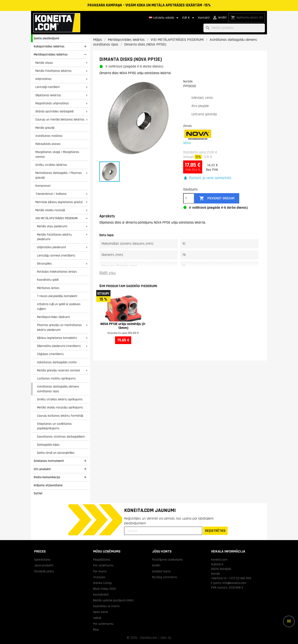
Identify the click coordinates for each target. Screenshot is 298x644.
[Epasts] (163, 531)
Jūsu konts (162, 551)
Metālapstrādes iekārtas (51, 54)
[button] (207, 178)
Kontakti (204, 18)
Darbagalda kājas (48, 445)
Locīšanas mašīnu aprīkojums (56, 378)
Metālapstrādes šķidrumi (53, 317)
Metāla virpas (44, 63)
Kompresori (43, 186)
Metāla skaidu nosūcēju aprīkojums (60, 407)
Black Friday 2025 (105, 589)
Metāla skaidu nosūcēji (50, 210)
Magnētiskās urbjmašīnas (52, 103)
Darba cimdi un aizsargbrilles (56, 453)
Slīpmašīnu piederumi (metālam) (59, 346)
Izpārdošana (42, 560)
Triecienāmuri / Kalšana (51, 194)
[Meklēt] (234, 28)
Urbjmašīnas (43, 79)
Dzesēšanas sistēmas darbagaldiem (61, 437)
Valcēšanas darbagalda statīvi (57, 362)
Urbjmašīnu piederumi (51, 247)
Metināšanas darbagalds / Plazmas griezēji (59, 175)
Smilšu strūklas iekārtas (51, 165)
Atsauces (99, 577)
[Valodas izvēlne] (164, 18)
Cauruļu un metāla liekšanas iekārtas (60, 119)
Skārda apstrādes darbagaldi (54, 111)
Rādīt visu (107, 273)
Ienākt (156, 565)
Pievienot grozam (217, 198)
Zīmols (187, 126)
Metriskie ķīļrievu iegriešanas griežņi (59, 202)
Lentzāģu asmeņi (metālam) (56, 255)
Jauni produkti (44, 565)
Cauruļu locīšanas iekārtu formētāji (60, 416)
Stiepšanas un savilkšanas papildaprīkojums (54, 426)
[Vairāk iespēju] (289, 621)
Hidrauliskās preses (48, 144)
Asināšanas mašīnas (49, 136)
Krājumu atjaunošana (48, 485)
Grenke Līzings (103, 583)
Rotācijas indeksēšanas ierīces (57, 272)
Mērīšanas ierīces (48, 288)
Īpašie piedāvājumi (46, 38)
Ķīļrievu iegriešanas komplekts (57, 338)
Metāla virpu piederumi (52, 226)
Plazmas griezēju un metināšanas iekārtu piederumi (59, 327)
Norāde (188, 81)
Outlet (38, 493)
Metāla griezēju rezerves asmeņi (58, 370)
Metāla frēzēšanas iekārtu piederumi (54, 237)
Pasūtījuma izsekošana (167, 560)
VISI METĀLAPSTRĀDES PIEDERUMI (56, 218)
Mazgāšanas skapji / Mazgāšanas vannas (57, 154)
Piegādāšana (102, 560)
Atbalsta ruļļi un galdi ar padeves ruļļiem (59, 306)
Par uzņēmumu (103, 565)
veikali (97, 618)
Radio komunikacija (47, 477)
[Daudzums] (189, 198)
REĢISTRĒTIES (215, 531)
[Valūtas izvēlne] (189, 18)
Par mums (100, 571)
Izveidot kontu (162, 571)
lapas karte (101, 612)
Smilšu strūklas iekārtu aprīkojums (60, 399)
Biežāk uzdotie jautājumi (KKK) (113, 600)
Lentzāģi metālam (48, 87)
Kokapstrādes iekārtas (49, 46)
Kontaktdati (101, 595)
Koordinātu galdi (48, 280)
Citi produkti (42, 469)
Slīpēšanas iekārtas (48, 95)
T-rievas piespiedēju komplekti (57, 296)
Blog (96, 630)
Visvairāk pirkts (44, 571)
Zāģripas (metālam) (50, 354)
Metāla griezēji (45, 128)
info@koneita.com (234, 583)
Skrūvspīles (44, 264)
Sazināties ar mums (106, 606)
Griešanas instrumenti (49, 461)
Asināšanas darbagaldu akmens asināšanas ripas (58, 389)
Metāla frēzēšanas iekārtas (53, 71)
